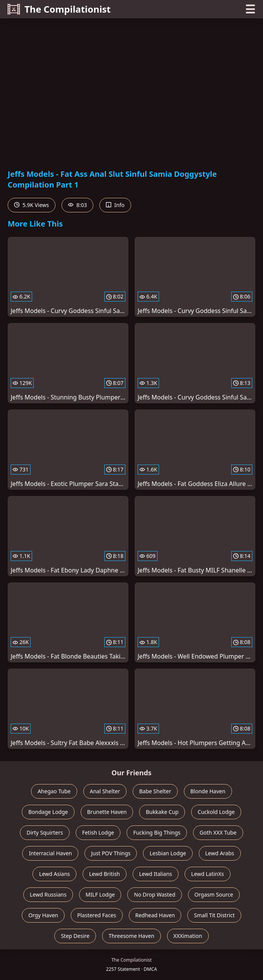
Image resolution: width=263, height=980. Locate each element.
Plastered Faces (97, 915)
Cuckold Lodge (216, 812)
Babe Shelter (155, 791)
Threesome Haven (131, 936)
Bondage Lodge (48, 812)
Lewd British (105, 874)
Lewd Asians (54, 874)
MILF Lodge (100, 894)
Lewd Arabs (220, 853)
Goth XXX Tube (218, 832)
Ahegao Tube (54, 791)
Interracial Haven (50, 853)
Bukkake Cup (162, 812)
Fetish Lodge (98, 832)
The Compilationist (59, 9)
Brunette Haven (107, 812)
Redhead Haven (155, 915)
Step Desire (75, 936)
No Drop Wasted (154, 894)
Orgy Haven (43, 915)
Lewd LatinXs (208, 874)
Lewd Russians (48, 894)
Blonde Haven (208, 791)
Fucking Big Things (157, 832)
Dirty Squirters (45, 832)
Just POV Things (111, 853)
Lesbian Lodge (168, 853)
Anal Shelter (105, 791)
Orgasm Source (214, 894)
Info (115, 205)
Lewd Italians (156, 874)
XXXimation (188, 936)
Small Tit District (214, 915)
